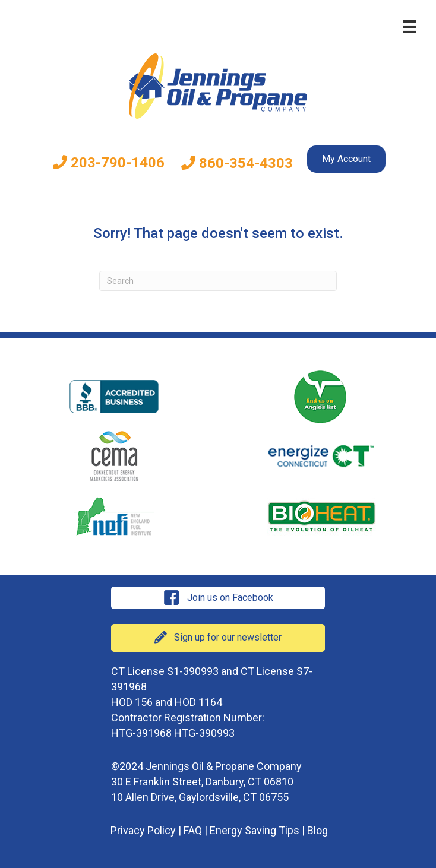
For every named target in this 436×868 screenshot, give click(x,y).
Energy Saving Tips (255, 830)
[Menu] (409, 27)
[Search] (218, 281)
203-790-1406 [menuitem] (109, 163)
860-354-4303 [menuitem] (237, 163)
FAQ (193, 830)
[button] (218, 598)
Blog (317, 830)
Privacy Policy (143, 830)
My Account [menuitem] (346, 159)
